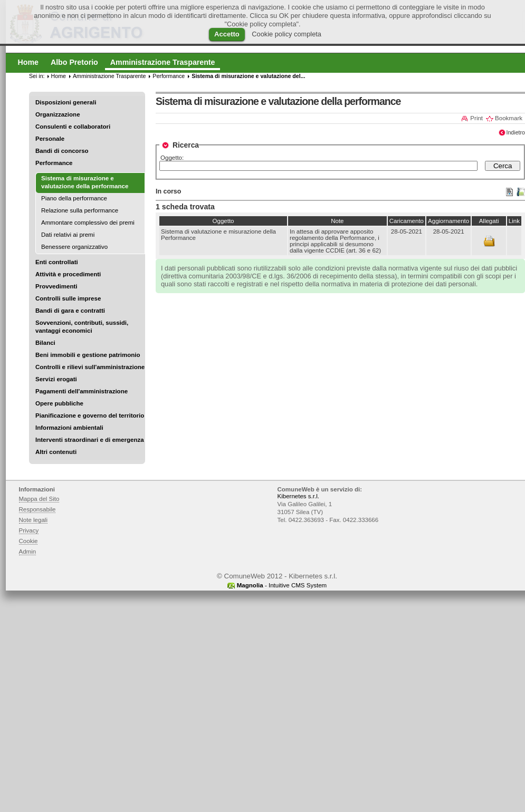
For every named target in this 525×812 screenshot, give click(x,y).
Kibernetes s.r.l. (298, 496)
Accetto (227, 34)
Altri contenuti (56, 452)
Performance (54, 163)
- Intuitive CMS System (282, 585)
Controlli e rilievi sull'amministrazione (90, 367)
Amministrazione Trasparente (109, 76)
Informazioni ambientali (69, 428)
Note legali (34, 520)
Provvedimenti (56, 286)
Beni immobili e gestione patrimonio (88, 355)
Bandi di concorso (62, 151)
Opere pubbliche (59, 403)
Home (59, 76)
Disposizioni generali (66, 102)
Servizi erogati (56, 379)
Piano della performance (74, 198)
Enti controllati (57, 262)
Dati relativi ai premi (68, 235)
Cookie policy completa (287, 34)
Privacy (29, 530)
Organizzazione (58, 114)
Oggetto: (172, 158)
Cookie (28, 541)
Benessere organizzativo (74, 247)
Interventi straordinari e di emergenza (90, 440)
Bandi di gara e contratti (70, 311)
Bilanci (45, 343)
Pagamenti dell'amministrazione (82, 391)
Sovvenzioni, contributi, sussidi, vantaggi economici (82, 327)
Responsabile (37, 509)
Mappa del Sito (39, 499)
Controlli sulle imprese (68, 298)
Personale (50, 139)
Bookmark (509, 118)
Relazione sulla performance (80, 210)
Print (476, 118)
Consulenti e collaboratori (73, 127)
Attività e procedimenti (68, 274)
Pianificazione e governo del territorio (90, 415)
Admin (28, 552)
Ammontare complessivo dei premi (88, 223)
